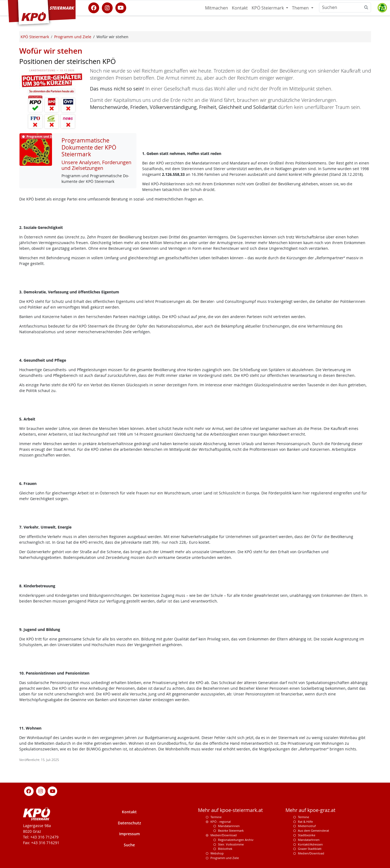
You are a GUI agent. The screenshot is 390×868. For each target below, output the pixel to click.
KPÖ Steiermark (268, 8)
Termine (216, 817)
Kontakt (240, 8)
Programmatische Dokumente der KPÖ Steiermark (89, 147)
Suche (129, 845)
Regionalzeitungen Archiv (236, 840)
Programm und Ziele (225, 858)
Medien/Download (224, 835)
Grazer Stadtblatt (310, 849)
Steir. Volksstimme (231, 844)
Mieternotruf (307, 826)
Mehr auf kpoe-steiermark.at (230, 810)
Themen (301, 8)
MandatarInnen (309, 840)
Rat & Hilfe (305, 822)
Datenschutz (129, 823)
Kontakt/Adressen (310, 844)
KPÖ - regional (221, 822)
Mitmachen (217, 8)
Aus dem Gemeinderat (313, 830)
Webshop (217, 853)
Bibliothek (225, 849)
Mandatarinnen (229, 826)
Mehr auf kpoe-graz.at (310, 810)
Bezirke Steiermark (231, 830)
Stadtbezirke (307, 835)
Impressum (129, 834)
